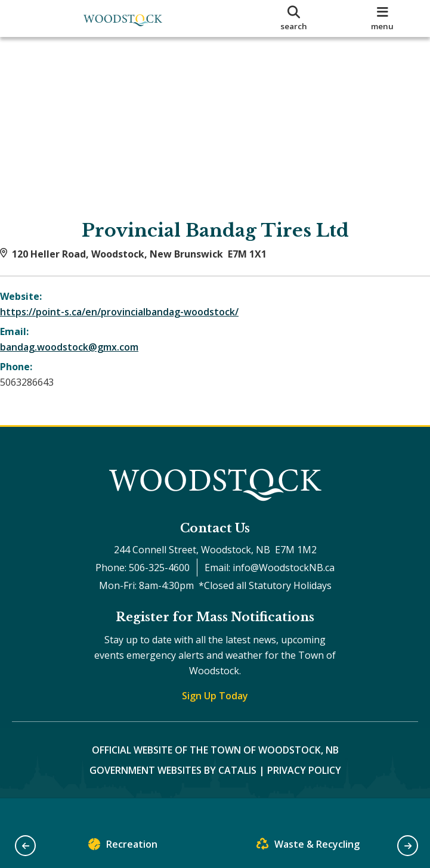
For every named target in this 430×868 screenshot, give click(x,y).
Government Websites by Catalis (173, 794)
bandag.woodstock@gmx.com (81, 359)
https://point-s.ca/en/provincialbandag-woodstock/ (131, 324)
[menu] (383, 18)
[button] (25, 846)
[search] (293, 18)
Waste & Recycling (308, 847)
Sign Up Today (215, 720)
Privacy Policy (304, 794)
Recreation (123, 847)
